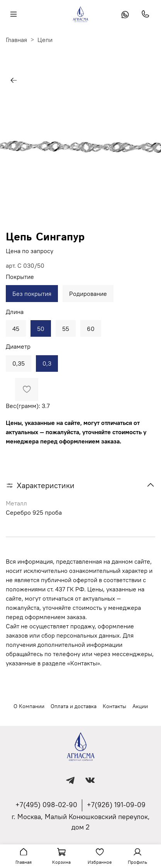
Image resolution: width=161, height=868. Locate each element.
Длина (15, 312)
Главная (16, 40)
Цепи (45, 40)
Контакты (114, 706)
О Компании (29, 706)
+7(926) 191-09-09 (116, 805)
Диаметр (18, 347)
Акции (140, 706)
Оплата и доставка (74, 706)
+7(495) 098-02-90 (46, 805)
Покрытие (20, 277)
